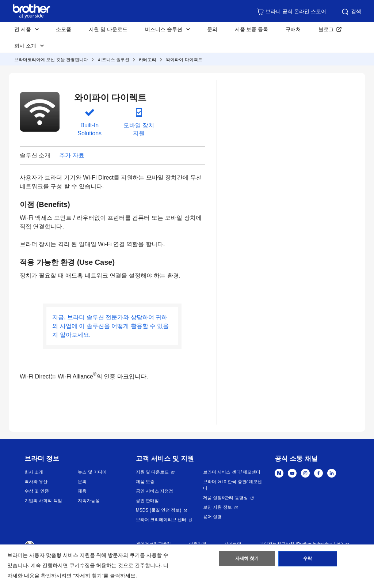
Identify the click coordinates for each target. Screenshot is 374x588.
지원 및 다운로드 (108, 29)
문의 (212, 29)
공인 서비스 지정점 (155, 491)
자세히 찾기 (247, 560)
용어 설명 (212, 517)
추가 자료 (72, 155)
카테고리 (148, 60)
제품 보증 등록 (252, 29)
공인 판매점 (147, 501)
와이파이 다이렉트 (184, 60)
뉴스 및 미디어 (92, 472)
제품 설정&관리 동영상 (226, 498)
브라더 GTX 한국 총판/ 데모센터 (232, 485)
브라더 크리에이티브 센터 (161, 520)
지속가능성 (89, 501)
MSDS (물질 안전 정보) (159, 510)
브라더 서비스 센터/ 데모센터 (232, 472)
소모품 (64, 29)
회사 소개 (34, 472)
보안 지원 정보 (217, 507)
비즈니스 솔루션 (113, 60)
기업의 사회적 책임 (43, 501)
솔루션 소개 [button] (35, 155)
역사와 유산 (36, 482)
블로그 (326, 29)
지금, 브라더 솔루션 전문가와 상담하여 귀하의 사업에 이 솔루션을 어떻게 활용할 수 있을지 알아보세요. (110, 326)
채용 (82, 491)
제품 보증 (145, 482)
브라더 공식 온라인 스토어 (291, 12)
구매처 (293, 29)
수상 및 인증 (37, 491)
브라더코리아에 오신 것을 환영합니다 (51, 60)
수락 (308, 560)
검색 (351, 12)
